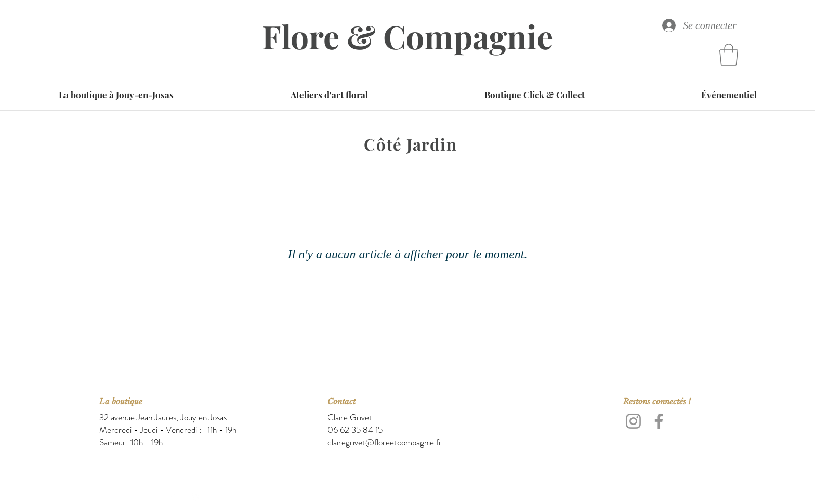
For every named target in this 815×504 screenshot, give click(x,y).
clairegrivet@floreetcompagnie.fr (385, 442)
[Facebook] (659, 421)
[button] (729, 55)
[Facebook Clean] (174, 497)
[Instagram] (633, 421)
